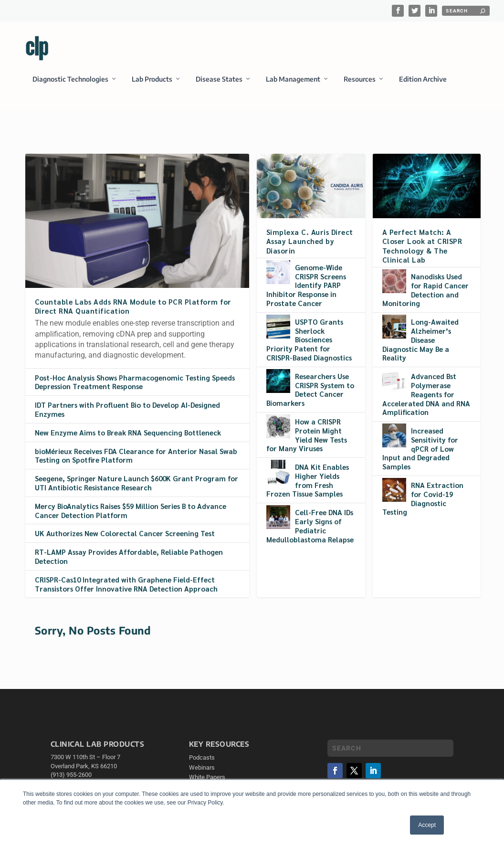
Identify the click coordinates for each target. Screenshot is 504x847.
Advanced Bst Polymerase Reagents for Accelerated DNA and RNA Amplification (426, 394)
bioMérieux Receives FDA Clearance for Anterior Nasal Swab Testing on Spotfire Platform (136, 456)
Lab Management (293, 85)
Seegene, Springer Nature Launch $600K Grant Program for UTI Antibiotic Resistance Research (136, 484)
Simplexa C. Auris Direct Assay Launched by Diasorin (310, 242)
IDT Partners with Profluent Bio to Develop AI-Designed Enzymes (127, 410)
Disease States (219, 85)
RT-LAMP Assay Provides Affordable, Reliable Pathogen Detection (129, 557)
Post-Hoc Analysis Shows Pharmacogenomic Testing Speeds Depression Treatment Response (135, 382)
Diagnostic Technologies (70, 85)
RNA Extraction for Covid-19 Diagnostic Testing (423, 499)
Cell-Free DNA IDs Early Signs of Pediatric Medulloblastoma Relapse (310, 526)
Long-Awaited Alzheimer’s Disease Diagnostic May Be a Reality (420, 340)
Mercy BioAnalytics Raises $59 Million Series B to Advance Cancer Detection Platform (131, 511)
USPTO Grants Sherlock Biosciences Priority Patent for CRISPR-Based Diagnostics (309, 340)
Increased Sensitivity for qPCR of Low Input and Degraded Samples (420, 449)
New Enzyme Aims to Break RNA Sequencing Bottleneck (128, 433)
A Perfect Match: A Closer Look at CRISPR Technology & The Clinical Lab (422, 247)
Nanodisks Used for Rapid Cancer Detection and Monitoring (425, 290)
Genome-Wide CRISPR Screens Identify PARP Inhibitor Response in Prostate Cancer (306, 286)
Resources (360, 85)
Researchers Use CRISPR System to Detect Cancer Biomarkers (310, 390)
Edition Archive (423, 85)
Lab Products (152, 85)
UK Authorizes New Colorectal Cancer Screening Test (125, 534)
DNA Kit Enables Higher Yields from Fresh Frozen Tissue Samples (308, 481)
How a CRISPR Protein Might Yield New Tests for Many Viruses (307, 435)
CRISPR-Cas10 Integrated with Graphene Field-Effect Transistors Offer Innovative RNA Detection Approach (126, 584)
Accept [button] (427, 825)
